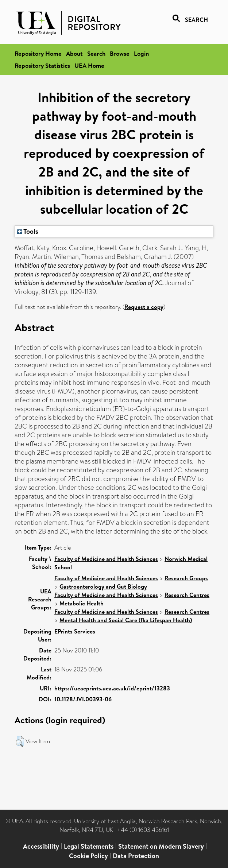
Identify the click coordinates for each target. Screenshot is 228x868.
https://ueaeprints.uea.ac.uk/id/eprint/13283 (112, 688)
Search (96, 53)
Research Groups (186, 578)
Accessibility (41, 846)
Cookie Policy (88, 856)
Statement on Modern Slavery (161, 846)
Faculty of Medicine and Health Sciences (106, 559)
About (74, 53)
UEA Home (89, 65)
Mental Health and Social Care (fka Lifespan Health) (126, 620)
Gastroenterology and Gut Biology (103, 586)
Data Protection (136, 856)
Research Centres (187, 595)
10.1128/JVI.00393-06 (83, 699)
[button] (20, 741)
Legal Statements (89, 846)
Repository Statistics (42, 65)
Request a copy (144, 307)
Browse (120, 53)
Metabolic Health (82, 603)
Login (141, 53)
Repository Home (38, 53)
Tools (28, 231)
